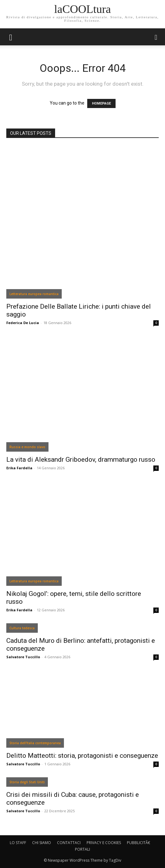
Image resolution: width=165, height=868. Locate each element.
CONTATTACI (69, 843)
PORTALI (82, 849)
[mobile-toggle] (11, 37)
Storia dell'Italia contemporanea (35, 743)
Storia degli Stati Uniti (27, 782)
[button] (156, 37)
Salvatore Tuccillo (23, 657)
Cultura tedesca (22, 628)
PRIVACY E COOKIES (104, 843)
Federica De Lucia (23, 323)
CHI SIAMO (42, 843)
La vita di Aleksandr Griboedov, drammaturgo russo (81, 460)
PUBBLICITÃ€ (139, 843)
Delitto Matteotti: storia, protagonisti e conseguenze (82, 756)
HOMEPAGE (101, 103)
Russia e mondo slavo (27, 447)
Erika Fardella (19, 468)
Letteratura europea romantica (34, 294)
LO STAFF (18, 843)
